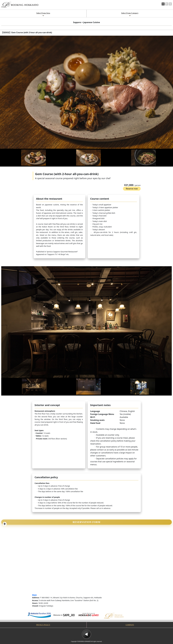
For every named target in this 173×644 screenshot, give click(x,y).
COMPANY (130, 625)
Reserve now (132, 189)
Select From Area (43, 13)
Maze (34, 595)
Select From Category (130, 13)
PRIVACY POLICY (43, 625)
